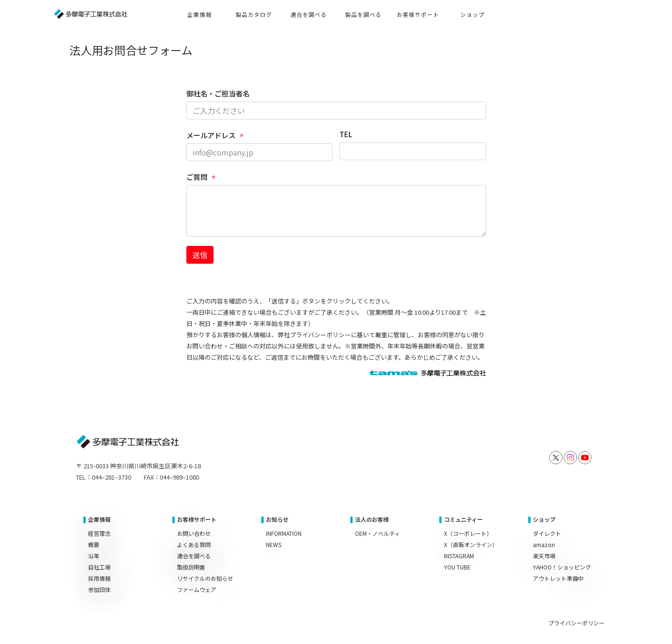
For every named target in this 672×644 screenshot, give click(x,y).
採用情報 (99, 578)
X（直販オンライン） (471, 544)
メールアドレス (211, 135)
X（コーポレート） (468, 533)
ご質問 (197, 177)
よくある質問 (194, 544)
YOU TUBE (457, 567)
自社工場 (99, 567)
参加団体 (99, 589)
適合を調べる (194, 556)
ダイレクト (547, 533)
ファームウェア (197, 589)
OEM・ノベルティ (377, 533)
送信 (200, 255)
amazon (544, 544)
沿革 (94, 556)
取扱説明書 (191, 567)
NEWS (274, 544)
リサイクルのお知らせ (205, 578)
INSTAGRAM (459, 556)
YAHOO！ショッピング (562, 567)
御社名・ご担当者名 (218, 93)
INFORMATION (284, 533)
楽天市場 (544, 556)
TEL (346, 134)
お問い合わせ (194, 533)
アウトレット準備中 (558, 578)
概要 (94, 544)
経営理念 (99, 533)
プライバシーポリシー (576, 623)
